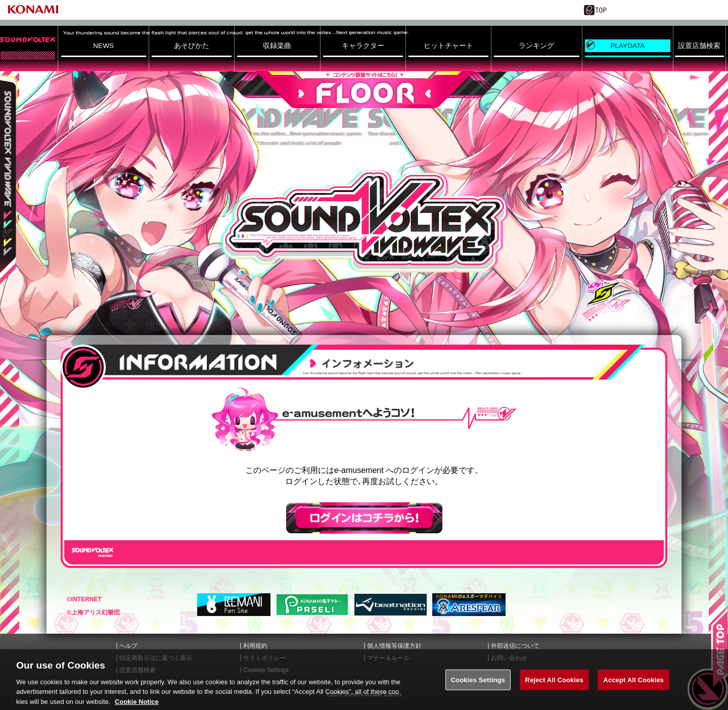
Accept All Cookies (633, 687)
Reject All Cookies (554, 687)
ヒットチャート (448, 46)
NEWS (103, 46)
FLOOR (364, 90)
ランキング (536, 46)
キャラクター (363, 46)
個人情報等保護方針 (394, 646)
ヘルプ (128, 646)
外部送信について (515, 646)
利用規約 (255, 646)
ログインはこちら (364, 518)
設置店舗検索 (699, 46)
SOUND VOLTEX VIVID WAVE (364, 222)
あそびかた (192, 46)
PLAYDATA (627, 46)
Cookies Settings (478, 687)
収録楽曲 (277, 46)
